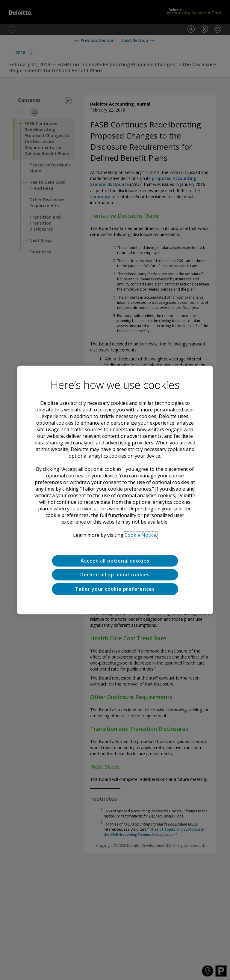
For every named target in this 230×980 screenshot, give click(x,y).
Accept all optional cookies (115, 561)
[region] (115, 490)
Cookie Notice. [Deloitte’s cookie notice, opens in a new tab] (141, 535)
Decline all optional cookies (115, 575)
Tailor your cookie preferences (115, 589)
